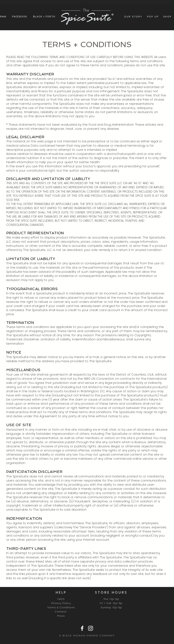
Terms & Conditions (61, 607)
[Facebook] (82, 628)
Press (61, 616)
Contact (61, 612)
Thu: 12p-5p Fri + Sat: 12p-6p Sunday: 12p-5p (111, 603)
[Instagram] (91, 628)
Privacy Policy (61, 603)
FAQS (61, 599)
